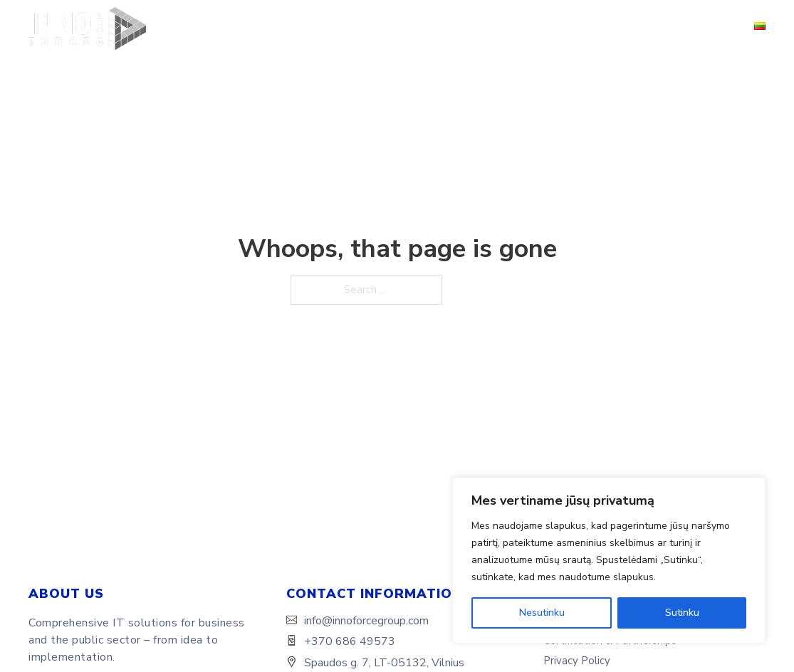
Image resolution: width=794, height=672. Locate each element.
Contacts (710, 28)
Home (162, 28)
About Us (223, 28)
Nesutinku (542, 613)
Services (290, 28)
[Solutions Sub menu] (394, 29)
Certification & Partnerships (594, 28)
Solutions (357, 28)
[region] (609, 560)
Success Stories (461, 28)
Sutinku (682, 613)
